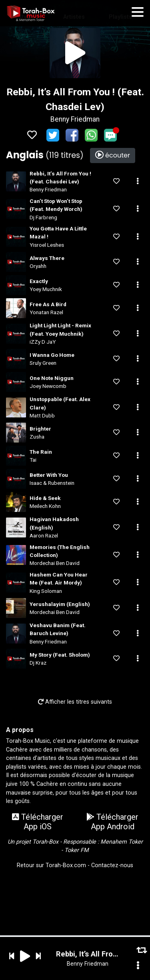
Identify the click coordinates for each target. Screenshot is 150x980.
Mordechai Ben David (55, 563)
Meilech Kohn (45, 506)
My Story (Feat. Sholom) (60, 655)
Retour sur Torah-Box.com (51, 865)
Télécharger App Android (112, 822)
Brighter (40, 429)
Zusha (37, 437)
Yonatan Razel (46, 312)
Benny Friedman (75, 119)
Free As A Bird (48, 304)
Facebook (72, 135)
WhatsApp (91, 135)
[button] (138, 181)
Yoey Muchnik (46, 289)
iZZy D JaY (43, 342)
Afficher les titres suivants (75, 702)
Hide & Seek (45, 498)
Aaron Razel (44, 535)
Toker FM (77, 850)
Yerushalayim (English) (60, 604)
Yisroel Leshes (47, 245)
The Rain (41, 452)
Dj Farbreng (43, 217)
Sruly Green (43, 363)
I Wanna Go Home (52, 355)
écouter (113, 155)
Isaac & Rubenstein (52, 483)
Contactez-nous (112, 865)
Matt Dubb (42, 415)
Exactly (39, 281)
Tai (33, 460)
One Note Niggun (52, 378)
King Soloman (46, 591)
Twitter (53, 135)
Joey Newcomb (48, 386)
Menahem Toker (122, 842)
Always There (47, 258)
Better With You (49, 475)
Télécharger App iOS (38, 822)
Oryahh (38, 266)
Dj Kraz (38, 663)
